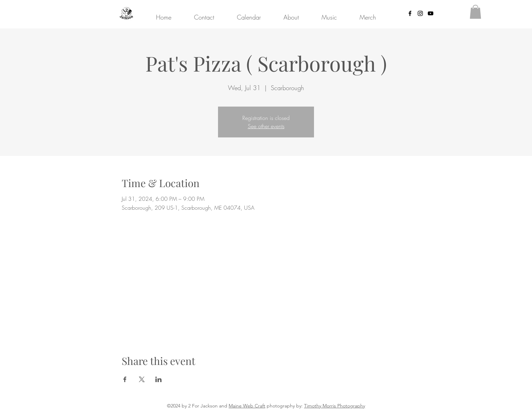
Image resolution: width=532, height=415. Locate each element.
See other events (266, 126)
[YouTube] (431, 13)
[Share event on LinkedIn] (159, 379)
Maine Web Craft (247, 406)
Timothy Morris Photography (335, 406)
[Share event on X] (142, 379)
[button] (475, 12)
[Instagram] (420, 13)
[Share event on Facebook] (125, 379)
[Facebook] (410, 13)
